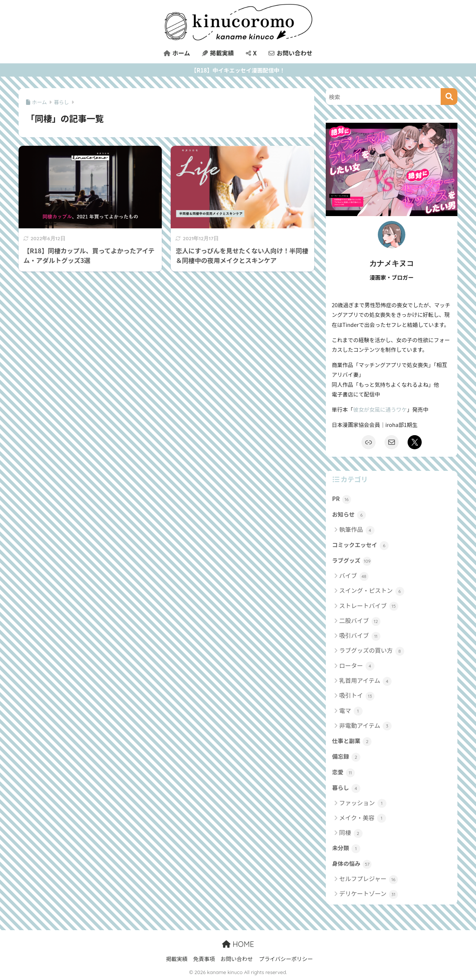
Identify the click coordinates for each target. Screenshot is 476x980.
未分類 (346, 848)
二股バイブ (360, 621)
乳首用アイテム (365, 681)
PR (342, 499)
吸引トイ (357, 696)
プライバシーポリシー (286, 959)
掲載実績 (218, 53)
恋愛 (343, 772)
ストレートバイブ (369, 606)
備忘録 (346, 757)
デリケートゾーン (369, 894)
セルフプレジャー (369, 879)
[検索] (449, 97)
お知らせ (349, 515)
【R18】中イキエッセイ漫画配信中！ (238, 70)
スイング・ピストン (372, 591)
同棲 (351, 833)
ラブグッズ (352, 561)
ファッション (363, 803)
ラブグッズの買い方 (372, 651)
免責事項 (204, 959)
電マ (351, 711)
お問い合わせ (290, 53)
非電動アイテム (365, 726)
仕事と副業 (352, 741)
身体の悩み (352, 864)
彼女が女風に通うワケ (380, 409)
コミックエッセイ (360, 545)
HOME (238, 944)
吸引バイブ (360, 636)
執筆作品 (357, 530)
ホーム (177, 53)
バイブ (354, 576)
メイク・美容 (363, 818)
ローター (357, 666)
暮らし (346, 788)
